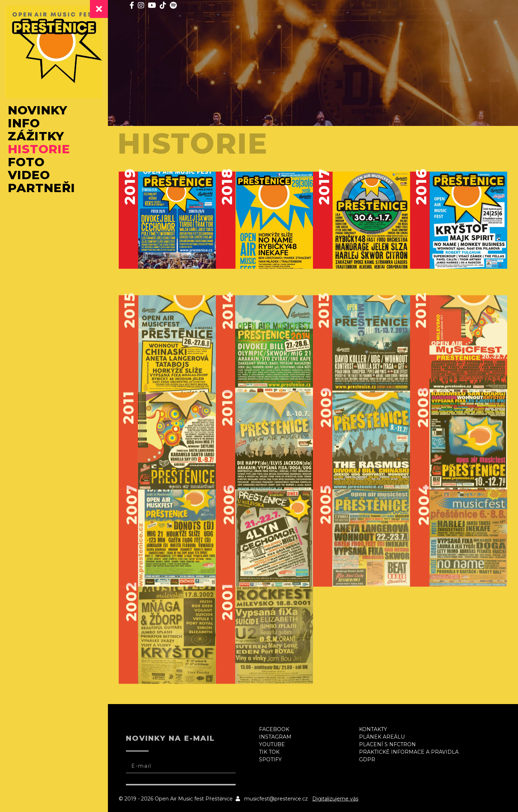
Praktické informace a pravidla (409, 752)
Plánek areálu (382, 737)
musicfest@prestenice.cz (276, 799)
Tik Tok (269, 752)
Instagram (275, 737)
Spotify (270, 759)
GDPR (367, 759)
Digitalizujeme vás (335, 799)
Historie (39, 149)
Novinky (38, 110)
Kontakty (373, 729)
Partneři (42, 188)
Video (29, 175)
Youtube (272, 744)
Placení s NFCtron (387, 744)
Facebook (274, 729)
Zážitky (36, 136)
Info (24, 123)
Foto (26, 162)
